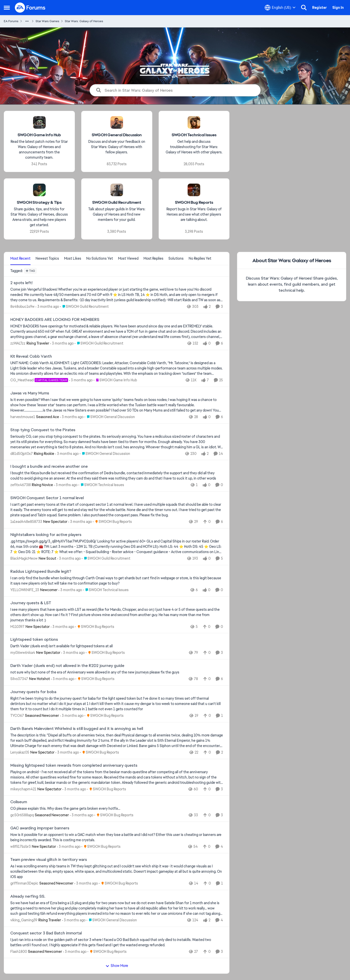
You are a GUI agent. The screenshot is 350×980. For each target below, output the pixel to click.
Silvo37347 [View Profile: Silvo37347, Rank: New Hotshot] (19, 679)
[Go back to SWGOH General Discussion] (117, 135)
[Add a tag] (30, 271)
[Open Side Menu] (7, 8)
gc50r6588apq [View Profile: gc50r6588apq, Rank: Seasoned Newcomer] (22, 815)
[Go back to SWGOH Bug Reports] (194, 203)
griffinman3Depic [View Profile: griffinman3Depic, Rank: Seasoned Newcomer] (24, 883)
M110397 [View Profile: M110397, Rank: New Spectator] (17, 626)
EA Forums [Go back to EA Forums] (11, 21)
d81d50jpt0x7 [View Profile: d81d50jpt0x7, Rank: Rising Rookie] (22, 453)
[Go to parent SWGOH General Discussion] (110, 417)
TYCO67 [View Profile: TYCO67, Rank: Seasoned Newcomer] (17, 716)
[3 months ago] (47, 307)
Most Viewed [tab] (128, 258)
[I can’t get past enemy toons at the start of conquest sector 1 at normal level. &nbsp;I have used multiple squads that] (117, 510)
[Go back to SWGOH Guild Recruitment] (117, 203)
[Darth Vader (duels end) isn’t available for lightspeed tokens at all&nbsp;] (117, 646)
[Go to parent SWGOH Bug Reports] (112, 522)
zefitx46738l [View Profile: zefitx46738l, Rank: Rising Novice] (21, 485)
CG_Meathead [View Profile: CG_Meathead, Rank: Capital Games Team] (22, 380)
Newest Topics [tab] (47, 258)
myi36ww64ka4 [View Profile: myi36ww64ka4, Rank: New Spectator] (23, 653)
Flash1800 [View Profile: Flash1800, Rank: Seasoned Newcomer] (19, 951)
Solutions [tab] (176, 258)
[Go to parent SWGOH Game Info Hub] (115, 380)
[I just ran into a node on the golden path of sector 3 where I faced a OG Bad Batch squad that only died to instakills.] (117, 942)
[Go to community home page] (30, 8)
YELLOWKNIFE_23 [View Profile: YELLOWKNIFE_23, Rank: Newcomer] (25, 590)
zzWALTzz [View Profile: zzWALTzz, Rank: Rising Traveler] (18, 343)
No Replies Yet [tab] (200, 258)
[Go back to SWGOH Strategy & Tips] (39, 203)
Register (319, 8)
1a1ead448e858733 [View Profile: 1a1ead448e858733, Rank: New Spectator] (26, 522)
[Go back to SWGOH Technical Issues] (194, 135)
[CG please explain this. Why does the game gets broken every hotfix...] (117, 809)
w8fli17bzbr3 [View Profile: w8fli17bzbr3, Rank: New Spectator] (21, 847)
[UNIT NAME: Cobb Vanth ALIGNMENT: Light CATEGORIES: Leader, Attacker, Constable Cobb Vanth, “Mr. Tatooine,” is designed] (117, 368)
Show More (117, 966)
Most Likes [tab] (73, 258)
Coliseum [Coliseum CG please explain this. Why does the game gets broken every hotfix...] (19, 802)
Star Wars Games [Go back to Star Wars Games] (47, 21)
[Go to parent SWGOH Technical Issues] (101, 485)
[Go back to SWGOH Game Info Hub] (39, 135)
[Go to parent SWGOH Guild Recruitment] (84, 307)
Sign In (338, 8)
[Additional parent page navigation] (27, 21)
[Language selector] (280, 8)
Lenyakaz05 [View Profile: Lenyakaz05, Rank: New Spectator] (20, 752)
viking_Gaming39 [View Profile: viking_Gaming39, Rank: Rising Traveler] (24, 920)
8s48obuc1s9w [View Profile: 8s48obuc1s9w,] (22, 307)
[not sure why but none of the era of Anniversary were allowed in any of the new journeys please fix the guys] (117, 672)
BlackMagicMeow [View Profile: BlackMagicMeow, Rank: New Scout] (24, 558)
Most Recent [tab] (20, 258)
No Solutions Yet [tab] (100, 258)
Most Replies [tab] (153, 258)
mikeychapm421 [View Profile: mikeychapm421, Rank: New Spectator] (23, 789)
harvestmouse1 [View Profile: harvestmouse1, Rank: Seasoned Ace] (23, 417)
